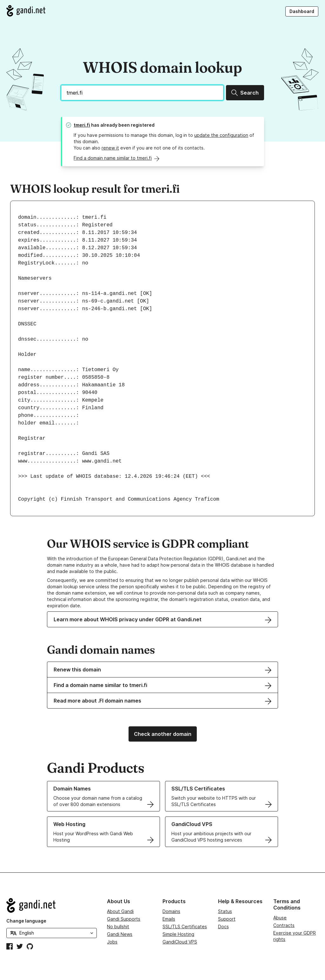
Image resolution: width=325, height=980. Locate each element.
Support (227, 919)
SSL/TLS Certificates (185, 927)
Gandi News (120, 934)
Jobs (112, 942)
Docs (223, 927)
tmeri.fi (82, 125)
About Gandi (120, 911)
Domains (171, 911)
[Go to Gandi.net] (26, 11)
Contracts (284, 925)
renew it (110, 148)
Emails (169, 919)
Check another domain (163, 734)
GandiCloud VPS (180, 942)
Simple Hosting (178, 934)
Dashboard (302, 11)
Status (225, 911)
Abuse (280, 918)
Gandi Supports (124, 919)
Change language (26, 921)
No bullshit (118, 927)
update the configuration (221, 135)
